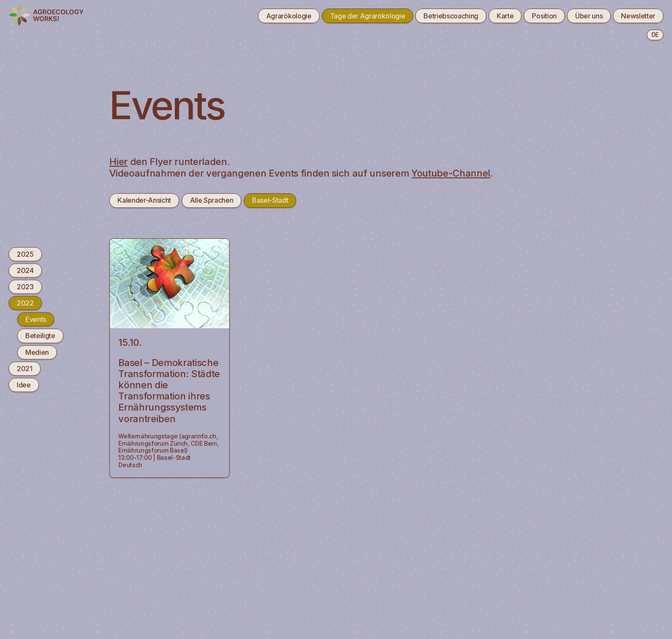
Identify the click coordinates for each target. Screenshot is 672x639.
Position (544, 16)
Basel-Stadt (270, 200)
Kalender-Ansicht (144, 200)
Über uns (589, 16)
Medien (37, 352)
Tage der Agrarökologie (368, 16)
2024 (25, 270)
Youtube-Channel (451, 173)
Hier (118, 162)
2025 (25, 254)
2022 (25, 303)
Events (36, 319)
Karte (505, 16)
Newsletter (638, 16)
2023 (25, 287)
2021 (25, 368)
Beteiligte (40, 336)
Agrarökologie (289, 16)
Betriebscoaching (451, 16)
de (655, 34)
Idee (24, 385)
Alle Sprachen (212, 200)
